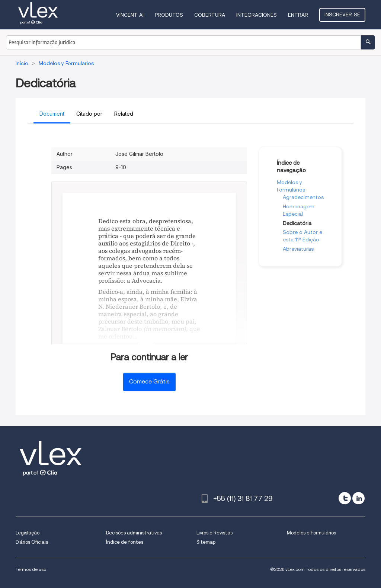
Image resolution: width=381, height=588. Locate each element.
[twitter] (345, 498)
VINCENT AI (130, 15)
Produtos (169, 15)
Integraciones (257, 15)
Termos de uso (31, 569)
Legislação (28, 533)
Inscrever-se (342, 15)
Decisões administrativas (134, 533)
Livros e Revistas (214, 533)
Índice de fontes (125, 542)
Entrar (298, 15)
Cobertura (210, 15)
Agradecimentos (303, 197)
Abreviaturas (298, 249)
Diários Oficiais (32, 542)
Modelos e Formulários (311, 533)
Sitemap (206, 542)
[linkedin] (358, 498)
